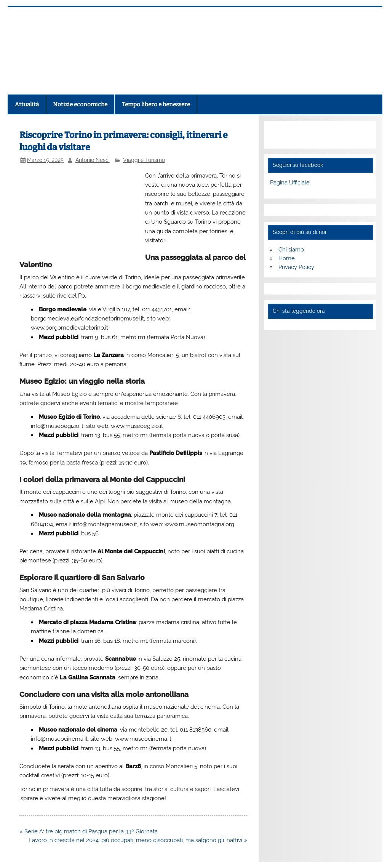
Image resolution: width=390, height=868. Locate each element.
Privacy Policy (296, 267)
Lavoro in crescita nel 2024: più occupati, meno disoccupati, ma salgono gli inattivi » (138, 840)
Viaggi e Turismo (144, 160)
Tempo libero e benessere (156, 104)
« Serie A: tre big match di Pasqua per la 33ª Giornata (89, 831)
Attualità (27, 104)
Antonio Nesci (93, 160)
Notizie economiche (80, 104)
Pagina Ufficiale (290, 183)
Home (287, 258)
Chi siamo (291, 250)
